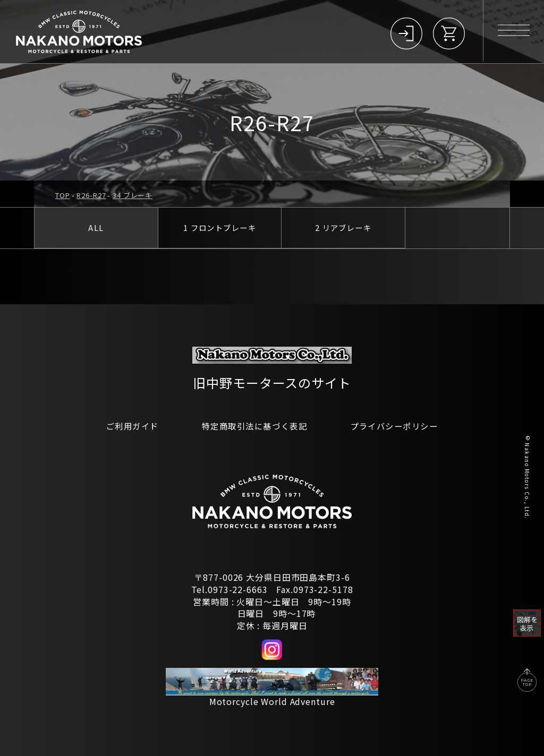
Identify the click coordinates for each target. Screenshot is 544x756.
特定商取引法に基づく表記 (253, 426)
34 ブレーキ (133, 195)
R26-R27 (91, 195)
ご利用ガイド (126, 426)
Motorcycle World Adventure (272, 701)
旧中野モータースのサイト (272, 382)
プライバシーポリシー (399, 426)
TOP (63, 195)
